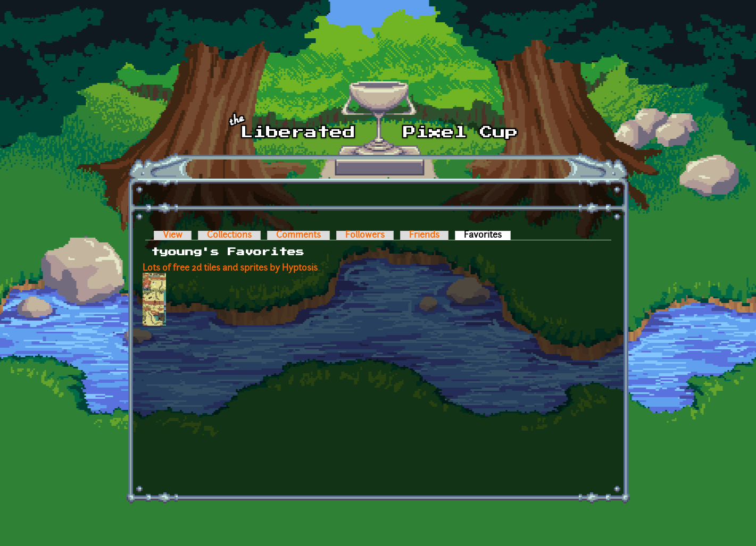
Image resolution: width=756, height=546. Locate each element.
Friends (424, 236)
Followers (365, 236)
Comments (298, 236)
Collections (229, 236)
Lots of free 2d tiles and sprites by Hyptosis (230, 268)
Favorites (487, 236)
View (173, 236)
